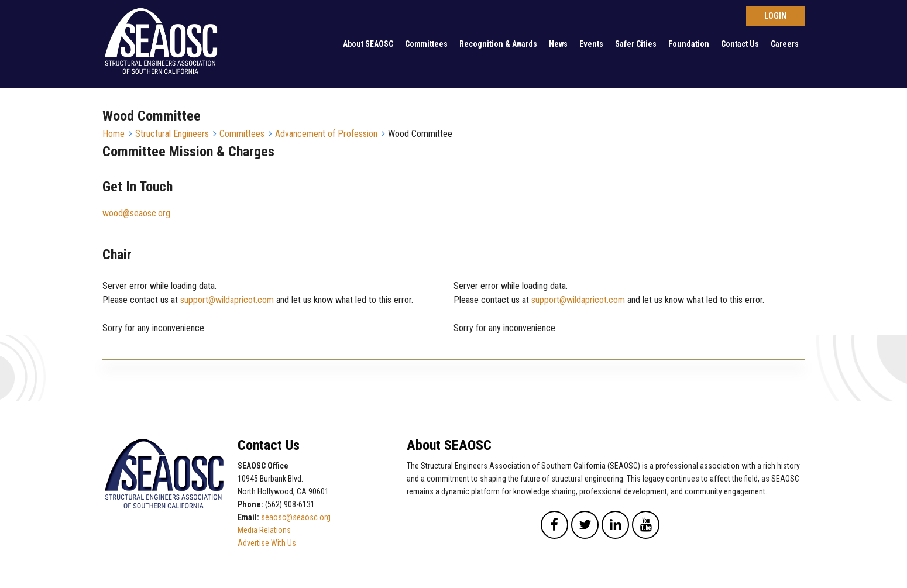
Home (114, 134)
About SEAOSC (368, 44)
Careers (785, 44)
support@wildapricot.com (227, 300)
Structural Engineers (172, 134)
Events (591, 44)
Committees (426, 44)
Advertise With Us (267, 543)
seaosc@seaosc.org (296, 517)
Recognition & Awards (498, 44)
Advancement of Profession (326, 134)
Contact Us (740, 44)
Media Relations (264, 530)
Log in (775, 16)
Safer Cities (636, 44)
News (558, 44)
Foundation (689, 44)
